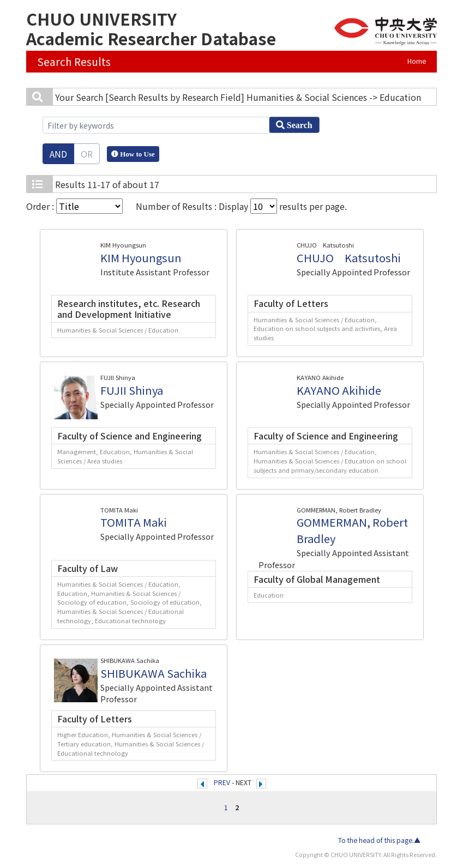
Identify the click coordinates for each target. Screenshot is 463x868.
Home (417, 61)
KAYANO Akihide (339, 390)
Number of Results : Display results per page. (241, 206)
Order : (74, 206)
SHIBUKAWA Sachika (154, 673)
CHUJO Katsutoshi (349, 258)
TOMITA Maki (134, 522)
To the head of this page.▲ (379, 840)
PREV (222, 782)
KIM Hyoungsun (141, 258)
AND (58, 154)
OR (87, 154)
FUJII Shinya (132, 390)
